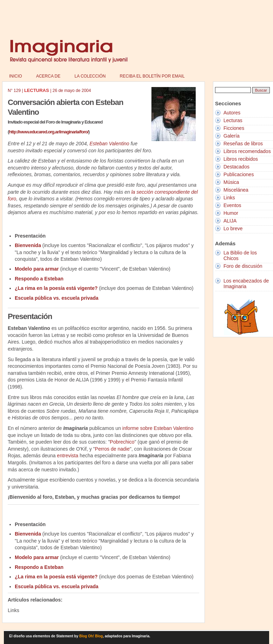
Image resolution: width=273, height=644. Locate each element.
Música (231, 182)
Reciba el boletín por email (152, 76)
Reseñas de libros (243, 144)
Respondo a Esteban (39, 279)
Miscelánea (236, 190)
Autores (232, 113)
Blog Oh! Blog (91, 636)
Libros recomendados (247, 151)
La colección (90, 76)
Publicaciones (239, 174)
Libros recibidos (241, 159)
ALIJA (230, 221)
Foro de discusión (243, 266)
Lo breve (233, 228)
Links (229, 198)
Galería (232, 136)
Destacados (236, 167)
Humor (231, 213)
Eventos (232, 205)
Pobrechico (122, 442)
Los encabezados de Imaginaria (246, 284)
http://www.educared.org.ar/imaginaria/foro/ (48, 132)
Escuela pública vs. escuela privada (57, 298)
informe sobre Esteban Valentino (158, 428)
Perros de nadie (112, 449)
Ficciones (234, 128)
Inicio (16, 76)
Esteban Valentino (109, 144)
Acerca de (48, 76)
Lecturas (233, 120)
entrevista (68, 456)
